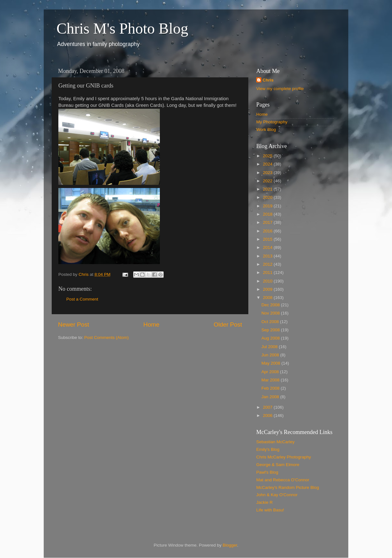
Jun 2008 (271, 355)
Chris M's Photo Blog (122, 28)
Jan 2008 (271, 397)
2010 (268, 281)
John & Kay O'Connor (277, 495)
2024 (268, 164)
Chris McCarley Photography (284, 457)
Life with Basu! (270, 510)
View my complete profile (280, 89)
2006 (268, 415)
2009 (268, 289)
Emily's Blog (268, 449)
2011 (268, 273)
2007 (268, 407)
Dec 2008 (271, 305)
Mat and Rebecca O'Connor (283, 480)
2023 (268, 173)
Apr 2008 (271, 372)
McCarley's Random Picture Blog (288, 487)
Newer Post (74, 324)
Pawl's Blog (267, 472)
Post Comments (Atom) (107, 337)
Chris (268, 80)
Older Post (228, 324)
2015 (268, 239)
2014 (268, 247)
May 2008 (271, 363)
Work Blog (266, 130)
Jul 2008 (270, 347)
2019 (268, 206)
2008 (268, 298)
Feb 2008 (271, 388)
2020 (268, 197)
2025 (268, 156)
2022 (268, 181)
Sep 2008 (271, 330)
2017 (268, 222)
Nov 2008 (271, 313)
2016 (268, 231)
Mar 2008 (271, 380)
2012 (268, 264)
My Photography (272, 122)
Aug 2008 (271, 338)
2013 (268, 256)
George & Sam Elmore (278, 465)
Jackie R (265, 502)
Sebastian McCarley (275, 442)
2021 (268, 189)
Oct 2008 (271, 322)
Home (151, 324)
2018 (268, 214)
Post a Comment (82, 299)
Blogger (230, 545)
